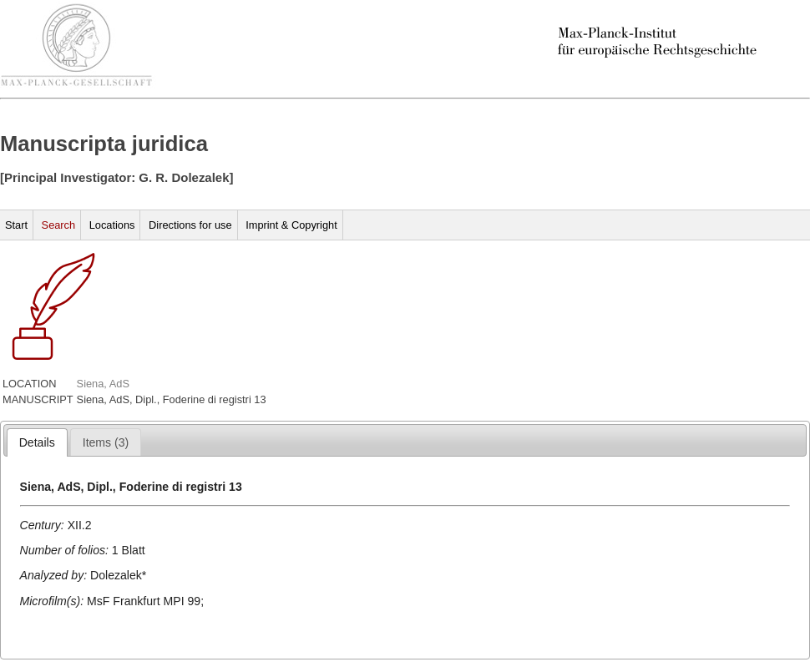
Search (59, 225)
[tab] (37, 442)
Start (16, 225)
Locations (112, 225)
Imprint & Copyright (291, 225)
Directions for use (190, 225)
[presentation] (37, 442)
